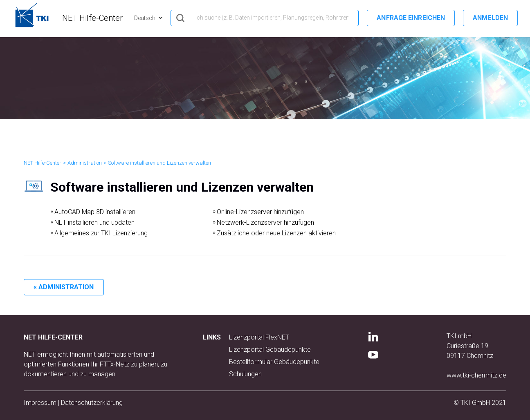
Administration (85, 163)
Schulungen (245, 374)
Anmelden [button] (490, 18)
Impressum (40, 403)
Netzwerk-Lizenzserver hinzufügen (265, 222)
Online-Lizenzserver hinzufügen (260, 212)
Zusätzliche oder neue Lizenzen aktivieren (276, 233)
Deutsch (145, 18)
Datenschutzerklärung (92, 403)
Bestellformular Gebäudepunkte (274, 362)
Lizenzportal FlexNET (259, 337)
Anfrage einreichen (411, 18)
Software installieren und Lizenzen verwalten (159, 163)
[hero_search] (265, 18)
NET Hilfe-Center (43, 163)
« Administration (64, 287)
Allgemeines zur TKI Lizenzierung (101, 233)
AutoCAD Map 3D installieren (95, 212)
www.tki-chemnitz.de (476, 375)
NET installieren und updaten (94, 222)
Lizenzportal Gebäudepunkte (270, 350)
